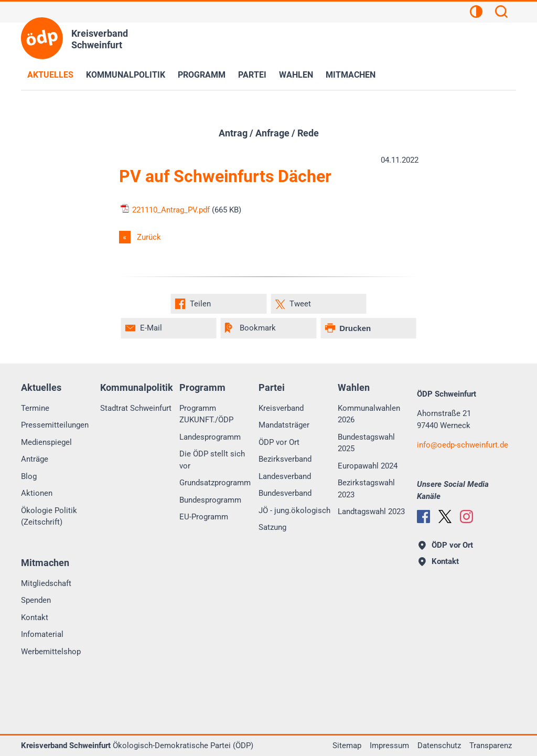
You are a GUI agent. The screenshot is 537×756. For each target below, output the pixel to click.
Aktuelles (50, 75)
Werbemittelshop (51, 652)
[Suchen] (501, 13)
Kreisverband (281, 408)
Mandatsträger (284, 425)
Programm (202, 75)
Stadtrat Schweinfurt (136, 408)
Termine (35, 408)
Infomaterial (42, 634)
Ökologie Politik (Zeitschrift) (49, 517)
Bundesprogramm (210, 500)
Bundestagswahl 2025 (366, 443)
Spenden (36, 600)
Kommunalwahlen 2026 (369, 414)
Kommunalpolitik (126, 75)
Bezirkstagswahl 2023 (366, 489)
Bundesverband (285, 493)
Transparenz (491, 746)
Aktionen (37, 493)
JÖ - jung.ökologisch (294, 510)
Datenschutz (439, 746)
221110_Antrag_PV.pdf (165, 210)
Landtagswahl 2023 (371, 512)
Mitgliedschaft (46, 583)
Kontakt (35, 617)
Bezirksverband (285, 459)
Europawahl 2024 (368, 466)
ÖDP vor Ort (279, 442)
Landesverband (285, 476)
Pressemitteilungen (55, 425)
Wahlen (296, 75)
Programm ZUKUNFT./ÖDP (206, 414)
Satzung (272, 527)
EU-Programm (204, 517)
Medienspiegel (46, 442)
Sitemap (347, 746)
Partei (252, 75)
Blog (29, 476)
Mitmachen (351, 75)
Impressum (389, 746)
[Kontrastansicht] (476, 13)
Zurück (149, 237)
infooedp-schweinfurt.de (463, 445)
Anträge (35, 459)
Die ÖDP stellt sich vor (212, 460)
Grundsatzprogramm (215, 483)
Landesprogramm (210, 437)
